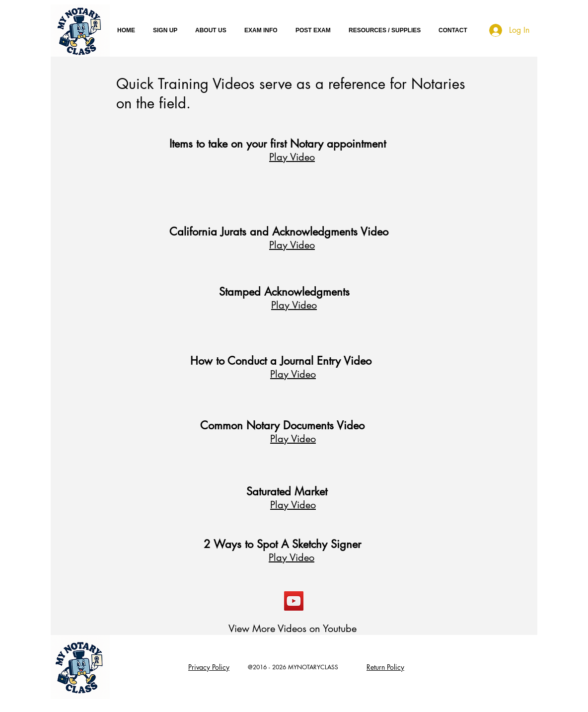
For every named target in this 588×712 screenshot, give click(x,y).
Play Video (292, 157)
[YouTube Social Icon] (294, 601)
